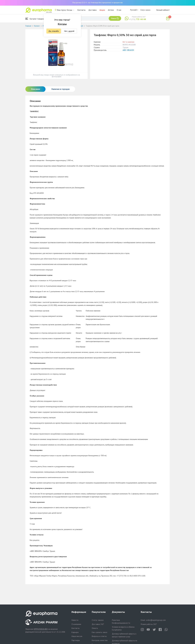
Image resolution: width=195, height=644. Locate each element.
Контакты (81, 10)
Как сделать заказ (99, 632)
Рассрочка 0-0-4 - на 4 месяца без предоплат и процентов (97, 2)
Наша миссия (77, 636)
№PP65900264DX (41, 629)
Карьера (75, 632)
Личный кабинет (163, 10)
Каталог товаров (35, 19)
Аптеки (111, 10)
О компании (76, 624)
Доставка (92, 10)
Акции (102, 10)
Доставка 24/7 (98, 624)
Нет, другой (69, 31)
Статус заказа (145, 10)
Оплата (95, 628)
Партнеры (76, 640)
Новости (75, 620)
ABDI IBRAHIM (128, 50)
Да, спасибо (54, 31)
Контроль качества (100, 640)
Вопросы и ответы (99, 636)
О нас (119, 10)
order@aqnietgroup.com (156, 620)
